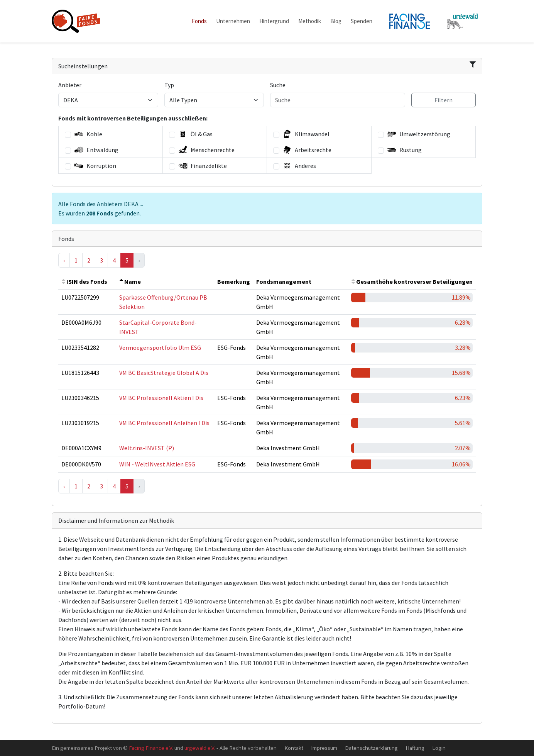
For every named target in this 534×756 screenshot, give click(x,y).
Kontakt (294, 748)
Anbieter (70, 85)
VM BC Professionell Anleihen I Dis (164, 423)
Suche (278, 85)
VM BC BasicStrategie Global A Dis (164, 373)
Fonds (199, 21)
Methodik (310, 21)
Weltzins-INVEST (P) (147, 448)
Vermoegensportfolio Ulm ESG (160, 347)
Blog (336, 21)
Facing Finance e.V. (151, 748)
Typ (169, 85)
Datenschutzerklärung (371, 748)
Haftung (415, 748)
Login (439, 748)
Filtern (444, 100)
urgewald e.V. (200, 748)
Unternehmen (233, 21)
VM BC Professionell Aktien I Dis (161, 398)
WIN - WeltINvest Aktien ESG (157, 464)
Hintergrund (274, 21)
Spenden (362, 21)
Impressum (324, 748)
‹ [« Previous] (64, 260)
